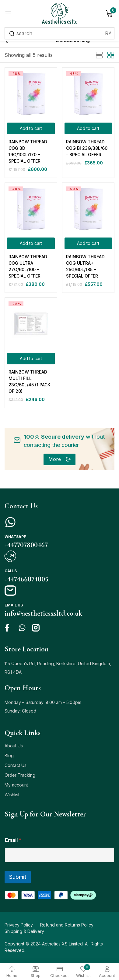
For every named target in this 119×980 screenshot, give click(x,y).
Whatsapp (15, 537)
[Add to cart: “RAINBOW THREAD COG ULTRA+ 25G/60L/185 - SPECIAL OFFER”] (88, 243)
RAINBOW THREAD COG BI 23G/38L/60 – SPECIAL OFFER (87, 148)
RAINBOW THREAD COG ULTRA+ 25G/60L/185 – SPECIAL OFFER (85, 266)
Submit (18, 877)
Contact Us (16, 765)
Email (13, 840)
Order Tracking (20, 775)
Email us (14, 605)
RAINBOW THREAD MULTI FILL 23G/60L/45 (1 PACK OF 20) (29, 381)
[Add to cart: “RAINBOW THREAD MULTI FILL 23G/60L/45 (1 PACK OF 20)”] (31, 359)
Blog (9, 755)
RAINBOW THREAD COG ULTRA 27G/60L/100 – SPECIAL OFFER (28, 266)
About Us (14, 746)
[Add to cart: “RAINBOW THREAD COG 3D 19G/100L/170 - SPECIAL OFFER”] (31, 128)
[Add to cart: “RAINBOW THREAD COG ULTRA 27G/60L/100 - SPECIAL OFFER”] (31, 243)
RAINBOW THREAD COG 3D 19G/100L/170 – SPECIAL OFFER (28, 151)
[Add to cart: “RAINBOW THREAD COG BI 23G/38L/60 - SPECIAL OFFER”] (88, 128)
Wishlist (12, 795)
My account (16, 785)
